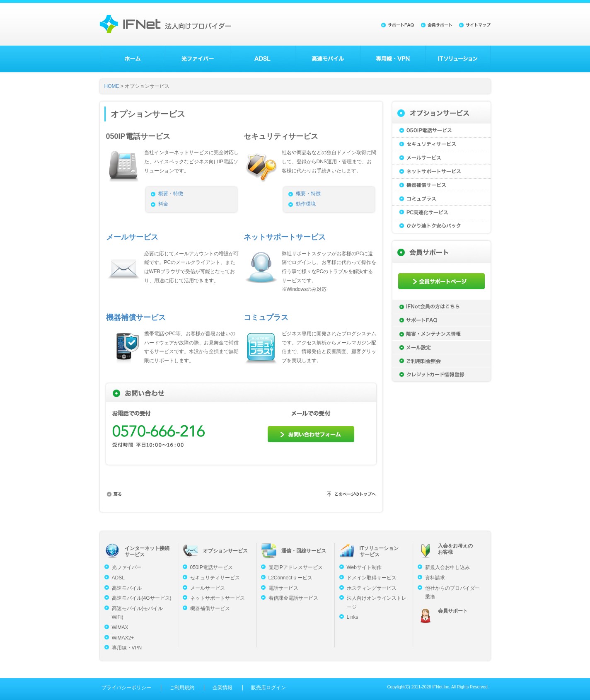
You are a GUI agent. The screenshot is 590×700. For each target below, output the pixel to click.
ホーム (133, 59)
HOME (112, 86)
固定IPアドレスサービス (296, 567)
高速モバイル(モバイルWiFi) (138, 613)
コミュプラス (266, 317)
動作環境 (306, 204)
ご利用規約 (182, 688)
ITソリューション (458, 59)
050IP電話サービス (441, 130)
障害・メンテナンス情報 (441, 334)
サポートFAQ (441, 320)
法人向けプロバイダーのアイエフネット (166, 24)
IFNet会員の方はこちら (441, 306)
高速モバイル (328, 59)
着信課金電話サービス (293, 598)
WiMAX (120, 627)
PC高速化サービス (441, 212)
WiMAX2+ (123, 638)
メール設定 (441, 347)
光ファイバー (198, 59)
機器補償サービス (136, 317)
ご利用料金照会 (441, 361)
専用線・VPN (393, 59)
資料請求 (435, 578)
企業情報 (222, 688)
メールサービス (132, 237)
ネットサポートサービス (285, 237)
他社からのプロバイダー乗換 (452, 593)
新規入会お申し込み (447, 567)
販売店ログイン (268, 688)
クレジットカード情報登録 (441, 375)
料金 (163, 204)
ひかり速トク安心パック (441, 226)
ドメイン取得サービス (372, 578)
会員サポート (453, 611)
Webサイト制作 (364, 567)
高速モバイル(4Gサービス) (142, 598)
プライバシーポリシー (126, 688)
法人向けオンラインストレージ (377, 603)
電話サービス (283, 588)
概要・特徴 (171, 194)
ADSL (263, 59)
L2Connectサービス (290, 578)
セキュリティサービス (441, 144)
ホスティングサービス (372, 588)
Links (353, 617)
